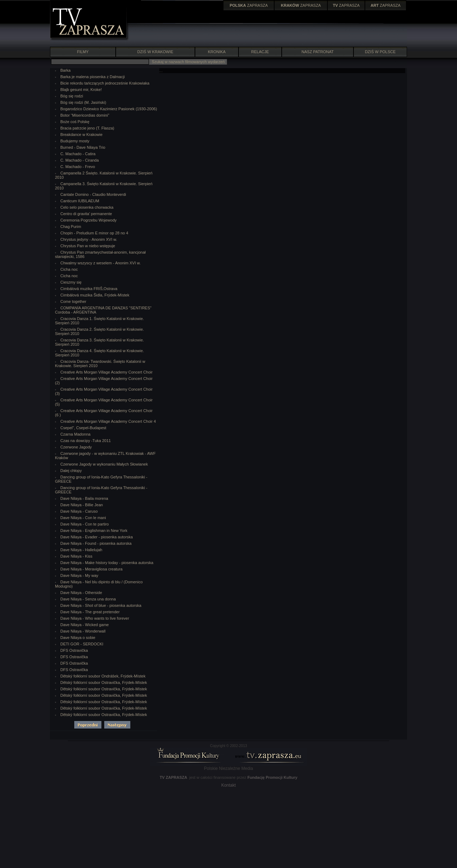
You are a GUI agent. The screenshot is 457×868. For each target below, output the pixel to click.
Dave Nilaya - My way (79, 575)
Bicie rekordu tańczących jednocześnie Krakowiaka (105, 83)
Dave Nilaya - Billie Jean (82, 505)
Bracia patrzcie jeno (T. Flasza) (87, 128)
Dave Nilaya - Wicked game (85, 625)
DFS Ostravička (74, 650)
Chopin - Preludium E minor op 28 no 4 (94, 233)
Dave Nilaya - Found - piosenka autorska (96, 543)
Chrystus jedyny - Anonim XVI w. (89, 239)
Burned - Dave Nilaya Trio (83, 147)
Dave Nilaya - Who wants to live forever (95, 618)
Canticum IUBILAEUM (80, 201)
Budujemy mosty (75, 141)
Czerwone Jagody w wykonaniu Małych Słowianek (104, 464)
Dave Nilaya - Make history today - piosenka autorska (107, 563)
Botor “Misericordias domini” (85, 115)
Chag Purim (71, 227)
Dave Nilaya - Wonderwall (83, 631)
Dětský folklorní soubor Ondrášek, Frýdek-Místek (103, 676)
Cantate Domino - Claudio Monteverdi (93, 194)
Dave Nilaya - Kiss (76, 556)
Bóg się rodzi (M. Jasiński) (83, 102)
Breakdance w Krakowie (81, 134)
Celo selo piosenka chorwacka (87, 207)
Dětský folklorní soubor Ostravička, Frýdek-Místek (104, 682)
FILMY (83, 52)
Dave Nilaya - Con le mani (83, 518)
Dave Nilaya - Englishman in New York (94, 531)
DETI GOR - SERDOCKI (82, 644)
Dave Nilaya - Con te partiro (85, 524)
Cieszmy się (71, 282)
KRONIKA (217, 52)
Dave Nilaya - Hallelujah (81, 550)
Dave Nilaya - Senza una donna (88, 599)
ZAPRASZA (249, 5)
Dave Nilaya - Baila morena (84, 498)
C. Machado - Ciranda (80, 160)
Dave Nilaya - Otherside (81, 593)
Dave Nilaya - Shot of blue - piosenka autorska (101, 605)
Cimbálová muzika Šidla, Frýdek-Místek (95, 295)
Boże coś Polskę (75, 122)
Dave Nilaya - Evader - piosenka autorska (97, 537)
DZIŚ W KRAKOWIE (155, 52)
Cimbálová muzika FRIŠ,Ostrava (89, 289)
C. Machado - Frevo (78, 167)
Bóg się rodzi (72, 96)
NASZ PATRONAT (318, 52)
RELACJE (260, 52)
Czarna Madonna (75, 434)
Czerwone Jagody (76, 447)
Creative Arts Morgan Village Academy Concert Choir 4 (108, 421)
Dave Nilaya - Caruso (79, 511)
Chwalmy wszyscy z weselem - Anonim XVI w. (101, 263)
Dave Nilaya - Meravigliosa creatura (91, 569)
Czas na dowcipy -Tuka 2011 (86, 441)
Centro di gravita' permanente (86, 214)
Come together (73, 301)
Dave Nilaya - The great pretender (90, 612)
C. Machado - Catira (78, 154)
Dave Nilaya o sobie (78, 638)
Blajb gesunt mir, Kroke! (81, 90)
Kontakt (229, 785)
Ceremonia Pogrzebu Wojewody (89, 220)
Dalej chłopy (71, 471)
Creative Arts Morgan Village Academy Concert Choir (106, 372)
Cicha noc (69, 269)
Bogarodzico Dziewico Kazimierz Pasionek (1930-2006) (109, 109)
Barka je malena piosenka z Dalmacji (92, 77)
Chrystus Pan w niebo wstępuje (88, 246)
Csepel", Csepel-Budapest (83, 428)
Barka (66, 70)
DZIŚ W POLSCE (380, 52)
